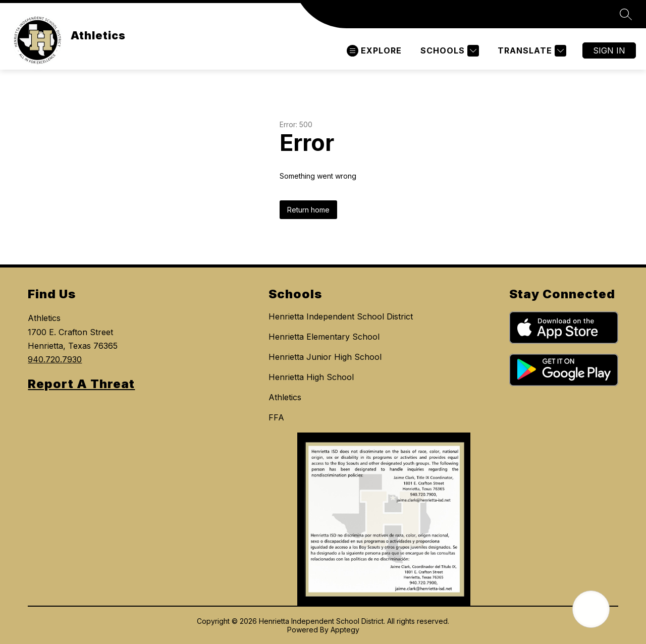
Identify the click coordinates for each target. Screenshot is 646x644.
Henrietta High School (311, 377)
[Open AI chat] (591, 609)
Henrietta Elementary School (324, 337)
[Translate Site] (531, 51)
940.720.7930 (55, 359)
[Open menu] (374, 51)
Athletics (285, 397)
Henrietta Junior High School (325, 357)
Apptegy (345, 630)
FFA (276, 417)
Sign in (609, 50)
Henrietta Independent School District (341, 316)
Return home (308, 210)
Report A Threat (81, 384)
